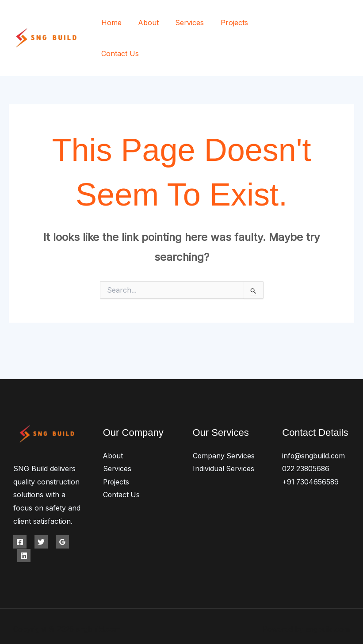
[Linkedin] (24, 527)
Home (111, 24)
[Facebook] (311, 25)
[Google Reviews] (62, 514)
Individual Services (224, 441)
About (145, 24)
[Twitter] (331, 25)
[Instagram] (351, 25)
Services (184, 24)
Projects (226, 24)
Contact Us (273, 24)
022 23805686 (306, 441)
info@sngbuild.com (314, 427)
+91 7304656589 (311, 454)
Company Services (224, 427)
